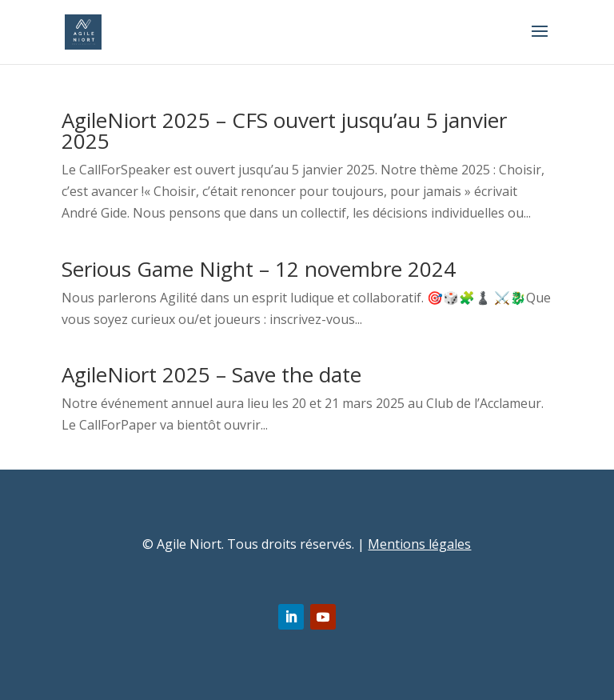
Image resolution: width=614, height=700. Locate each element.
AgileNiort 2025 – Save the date (211, 374)
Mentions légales (419, 544)
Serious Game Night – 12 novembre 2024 (259, 269)
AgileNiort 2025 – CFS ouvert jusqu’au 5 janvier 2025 (284, 130)
